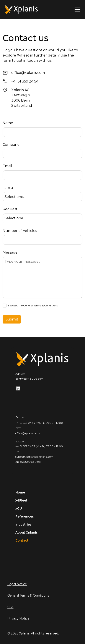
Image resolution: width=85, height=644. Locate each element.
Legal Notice (17, 584)
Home (20, 492)
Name (8, 123)
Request (10, 209)
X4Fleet (21, 500)
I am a (8, 188)
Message (10, 252)
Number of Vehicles (20, 231)
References (25, 516)
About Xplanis (27, 532)
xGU (19, 508)
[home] (21, 10)
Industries (23, 524)
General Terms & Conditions (40, 305)
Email (7, 166)
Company (11, 145)
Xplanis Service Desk (28, 462)
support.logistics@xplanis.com (34, 457)
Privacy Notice (18, 618)
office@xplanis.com (28, 433)
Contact (22, 540)
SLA (10, 607)
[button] (76, 10)
